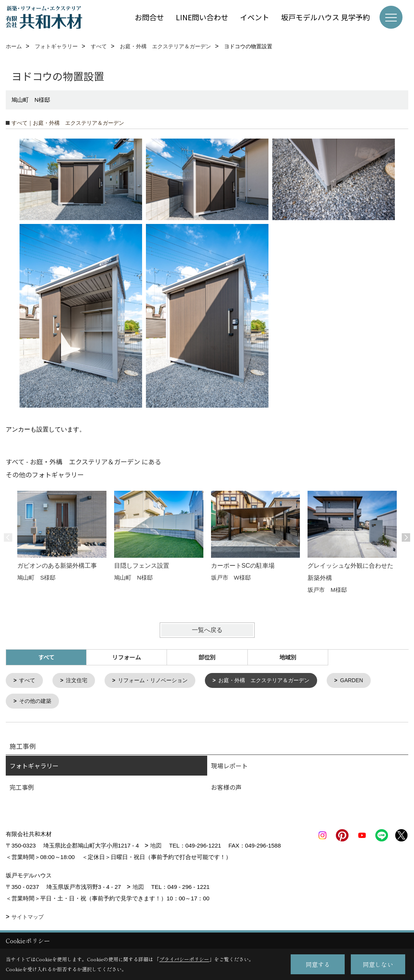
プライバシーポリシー (184, 959)
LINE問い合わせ (202, 17)
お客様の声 (226, 789)
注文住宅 (79, 681)
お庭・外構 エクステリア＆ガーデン (276, 681)
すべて (29, 681)
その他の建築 (37, 702)
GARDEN (368, 681)
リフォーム (127, 657)
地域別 (288, 657)
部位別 (207, 657)
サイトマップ (28, 918)
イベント (255, 17)
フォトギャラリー (34, 767)
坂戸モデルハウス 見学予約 (326, 17)
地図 (156, 847)
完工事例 (22, 789)
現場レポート (229, 767)
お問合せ (149, 17)
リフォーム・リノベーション (159, 681)
